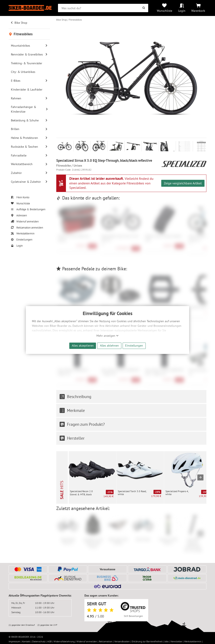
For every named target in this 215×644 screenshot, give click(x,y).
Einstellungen (134, 345)
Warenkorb (198, 11)
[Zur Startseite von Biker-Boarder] (30, 8)
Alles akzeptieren (83, 345)
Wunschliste (165, 11)
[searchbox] (103, 8)
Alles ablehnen (109, 345)
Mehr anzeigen (107, 336)
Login (182, 11)
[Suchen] (144, 8)
